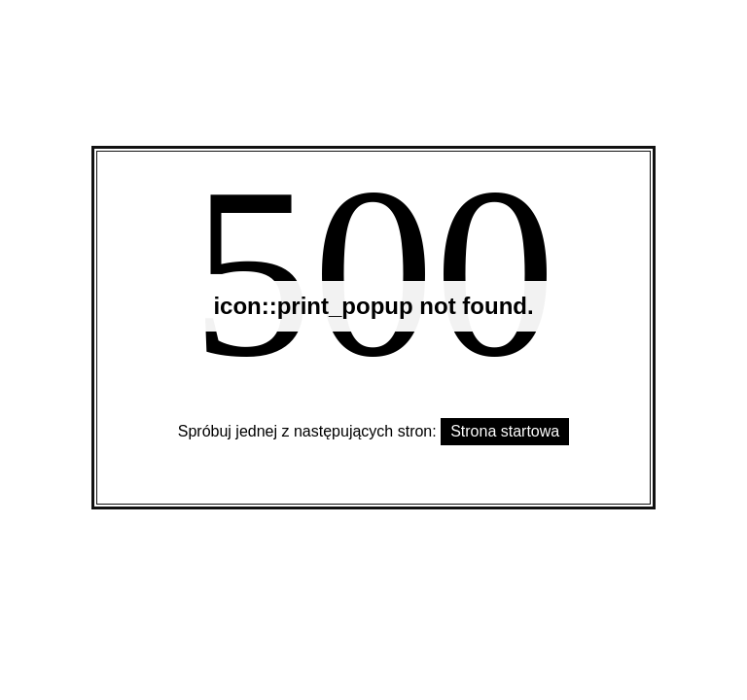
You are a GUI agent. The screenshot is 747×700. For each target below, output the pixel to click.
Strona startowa (505, 431)
